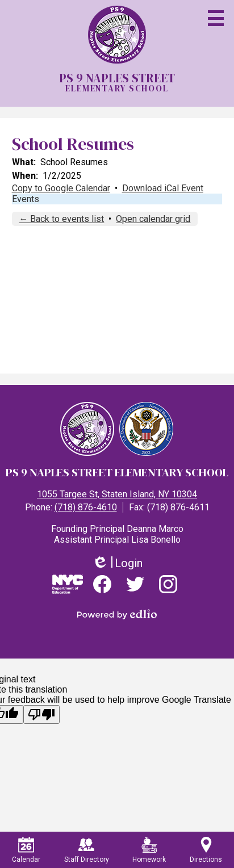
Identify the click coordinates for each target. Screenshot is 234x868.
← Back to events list (61, 219)
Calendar (26, 850)
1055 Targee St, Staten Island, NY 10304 (117, 494)
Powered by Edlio (117, 614)
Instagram (168, 588)
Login (117, 563)
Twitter (135, 588)
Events (26, 199)
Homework (149, 850)
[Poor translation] (41, 714)
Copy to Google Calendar (61, 188)
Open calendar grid (153, 219)
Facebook (102, 588)
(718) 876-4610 (86, 507)
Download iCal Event (163, 188)
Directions (206, 850)
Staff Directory (87, 850)
